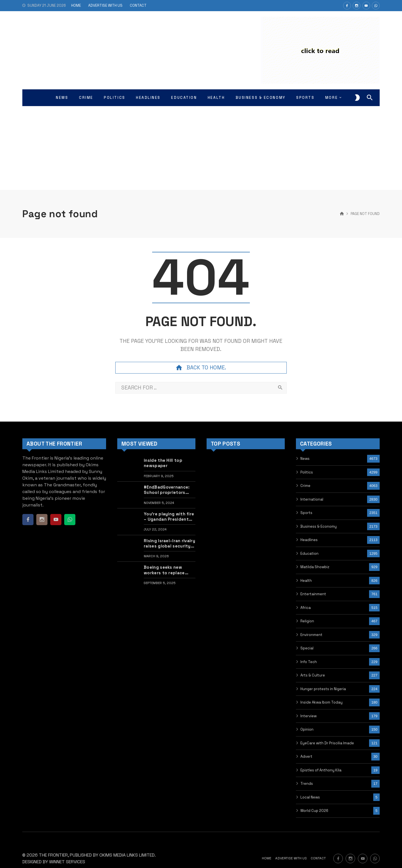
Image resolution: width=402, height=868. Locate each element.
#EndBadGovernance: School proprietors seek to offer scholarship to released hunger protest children (169, 490)
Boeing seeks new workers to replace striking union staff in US (167, 570)
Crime (305, 486)
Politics (307, 472)
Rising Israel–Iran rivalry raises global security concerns (169, 543)
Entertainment (313, 594)
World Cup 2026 (314, 811)
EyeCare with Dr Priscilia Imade (327, 743)
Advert (306, 756)
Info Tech (309, 662)
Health (306, 581)
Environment (311, 635)
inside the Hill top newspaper (163, 463)
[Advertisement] (201, 148)
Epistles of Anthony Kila (321, 770)
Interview (308, 716)
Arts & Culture (313, 675)
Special (307, 648)
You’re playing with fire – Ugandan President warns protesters (169, 517)
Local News (310, 797)
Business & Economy (319, 526)
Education (309, 553)
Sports (306, 513)
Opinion (307, 729)
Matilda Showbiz (315, 567)
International (312, 499)
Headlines (309, 540)
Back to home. (201, 368)
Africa (306, 608)
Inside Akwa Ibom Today (321, 702)
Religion (307, 621)
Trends (307, 784)
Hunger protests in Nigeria (323, 689)
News (305, 459)
